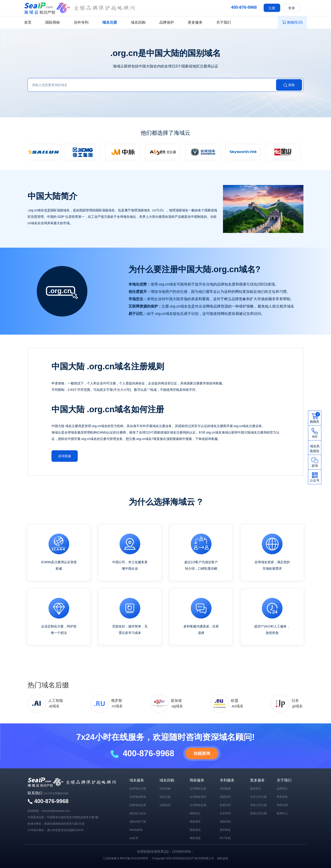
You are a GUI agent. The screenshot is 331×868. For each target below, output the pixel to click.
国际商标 (53, 22)
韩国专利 (225, 821)
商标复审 (195, 821)
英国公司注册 (258, 805)
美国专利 (225, 796)
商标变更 (195, 838)
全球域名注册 (138, 788)
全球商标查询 (198, 796)
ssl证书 (134, 838)
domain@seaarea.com (56, 810)
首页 (28, 22)
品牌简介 (282, 788)
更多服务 (195, 22)
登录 (292, 8)
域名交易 (165, 796)
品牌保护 (167, 22)
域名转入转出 (138, 813)
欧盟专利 (225, 805)
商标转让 (195, 813)
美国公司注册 (258, 813)
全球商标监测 (198, 805)
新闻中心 (282, 813)
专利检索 (225, 788)
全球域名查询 (138, 796)
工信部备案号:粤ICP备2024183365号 (126, 858)
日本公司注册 (258, 796)
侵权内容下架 (138, 821)
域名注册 (110, 22)
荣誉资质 (282, 796)
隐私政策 (223, 858)
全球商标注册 (198, 788)
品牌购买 (165, 805)
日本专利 (225, 813)
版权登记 (256, 788)
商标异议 (195, 829)
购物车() (292, 22)
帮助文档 (282, 805)
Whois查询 (136, 829)
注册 (272, 8)
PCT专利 (225, 838)
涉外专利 (81, 22)
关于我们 (224, 22)
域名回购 (138, 22)
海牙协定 (225, 829)
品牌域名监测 (138, 805)
